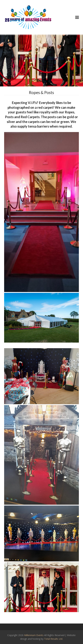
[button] (77, 17)
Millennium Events (34, 635)
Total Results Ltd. (53, 639)
